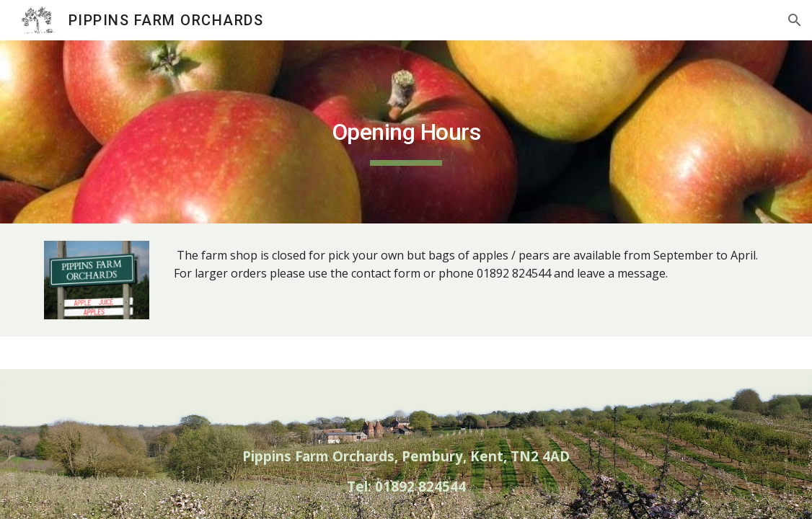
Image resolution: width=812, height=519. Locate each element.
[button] (795, 20)
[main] (406, 132)
